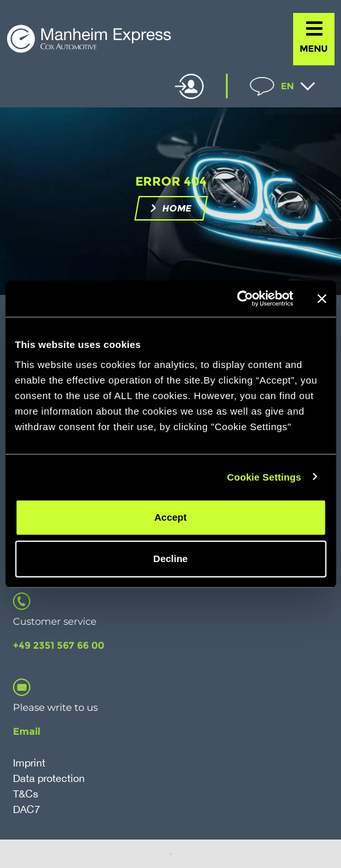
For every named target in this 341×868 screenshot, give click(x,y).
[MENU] (314, 29)
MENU (314, 49)
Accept (170, 517)
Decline (170, 559)
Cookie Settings (264, 476)
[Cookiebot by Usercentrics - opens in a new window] (236, 299)
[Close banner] (322, 299)
